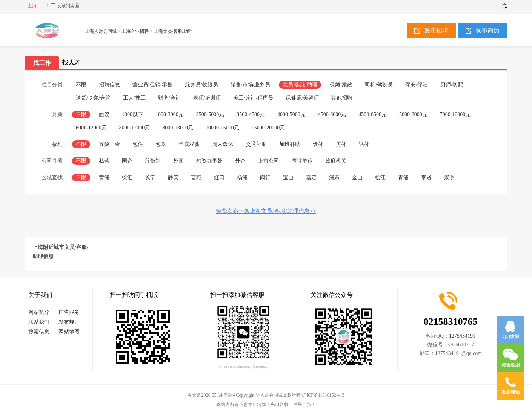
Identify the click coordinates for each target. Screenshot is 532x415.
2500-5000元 (210, 115)
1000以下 (132, 115)
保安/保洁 (417, 85)
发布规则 (69, 322)
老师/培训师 (207, 98)
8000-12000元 (135, 128)
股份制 (153, 161)
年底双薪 (189, 144)
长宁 (150, 178)
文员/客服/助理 (300, 85)
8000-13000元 (178, 128)
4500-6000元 (332, 115)
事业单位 (302, 161)
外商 (178, 161)
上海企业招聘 (135, 31)
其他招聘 (342, 98)
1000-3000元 (170, 115)
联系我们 (39, 322)
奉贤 (426, 178)
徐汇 (127, 178)
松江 (380, 178)
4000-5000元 (291, 115)
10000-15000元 (222, 128)
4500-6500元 (373, 115)
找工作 (42, 63)
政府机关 (336, 161)
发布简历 (487, 30)
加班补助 (290, 144)
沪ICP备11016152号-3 (323, 395)
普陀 (196, 178)
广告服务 (69, 312)
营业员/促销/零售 (152, 85)
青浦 (403, 178)
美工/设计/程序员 (253, 98)
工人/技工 (134, 98)
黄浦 (104, 178)
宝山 (288, 178)
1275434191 (462, 336)
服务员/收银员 (201, 85)
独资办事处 (209, 161)
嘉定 (311, 178)
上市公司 (269, 161)
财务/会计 (169, 98)
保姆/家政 (341, 85)
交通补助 (256, 144)
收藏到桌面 (68, 6)
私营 (104, 161)
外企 (240, 161)
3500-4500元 (251, 115)
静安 (173, 178)
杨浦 (242, 178)
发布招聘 (436, 30)
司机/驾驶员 (379, 85)
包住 (138, 144)
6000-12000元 (91, 128)
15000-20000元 (268, 128)
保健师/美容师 (302, 98)
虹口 (219, 178)
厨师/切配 (452, 85)
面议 (104, 115)
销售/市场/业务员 (251, 85)
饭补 (318, 144)
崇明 (449, 178)
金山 (357, 178)
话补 (364, 144)
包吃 (161, 144)
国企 (127, 161)
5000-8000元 (413, 115)
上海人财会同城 (101, 31)
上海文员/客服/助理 (173, 31)
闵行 (265, 178)
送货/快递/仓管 (93, 98)
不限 (81, 85)
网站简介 (39, 312)
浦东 (334, 178)
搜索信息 (39, 332)
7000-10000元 (455, 115)
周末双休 (223, 144)
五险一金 (109, 144)
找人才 (71, 62)
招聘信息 (109, 85)
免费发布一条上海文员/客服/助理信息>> (266, 211)
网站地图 (69, 332)
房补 (341, 144)
